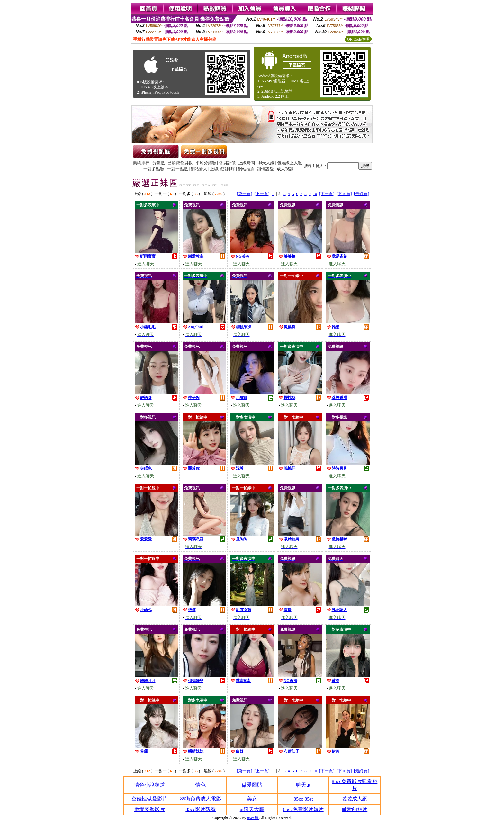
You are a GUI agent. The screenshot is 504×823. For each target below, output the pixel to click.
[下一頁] (327, 194)
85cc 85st (303, 799)
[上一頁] (262, 194)
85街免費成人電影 (201, 799)
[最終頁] (362, 194)
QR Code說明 (358, 39)
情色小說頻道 (149, 785)
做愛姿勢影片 (149, 809)
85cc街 (253, 818)
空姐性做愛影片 (149, 799)
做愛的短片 (355, 809)
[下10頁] (344, 194)
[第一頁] (245, 194)
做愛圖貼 (252, 785)
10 (315, 194)
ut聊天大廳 (252, 809)
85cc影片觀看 (201, 809)
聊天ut (303, 785)
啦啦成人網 (355, 799)
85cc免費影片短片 (303, 809)
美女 (252, 799)
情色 (201, 785)
